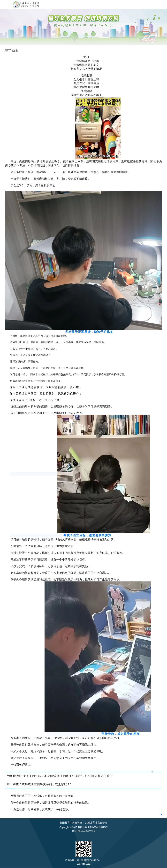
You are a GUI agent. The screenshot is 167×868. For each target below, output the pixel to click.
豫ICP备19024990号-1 (83, 831)
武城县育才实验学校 (96, 823)
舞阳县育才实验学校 (71, 823)
